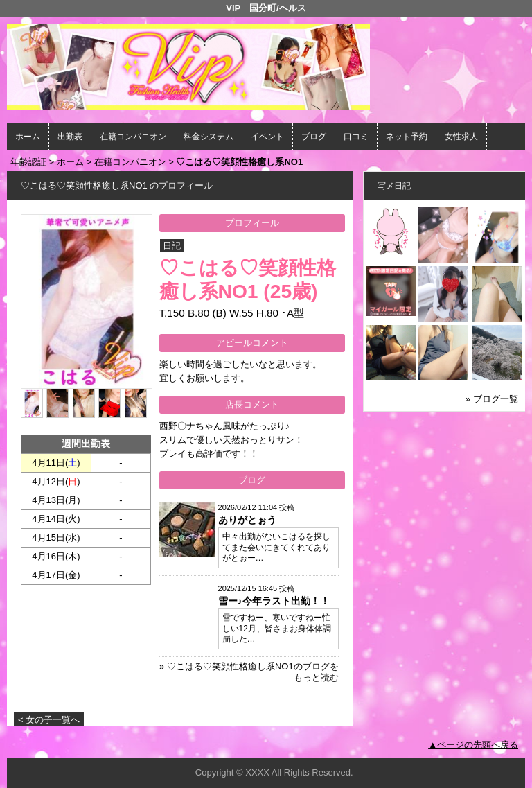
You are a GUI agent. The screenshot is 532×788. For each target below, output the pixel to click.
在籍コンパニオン (133, 137)
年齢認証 (28, 162)
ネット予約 (407, 137)
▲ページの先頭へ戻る (473, 745)
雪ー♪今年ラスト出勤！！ (274, 601)
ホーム (28, 137)
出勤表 (70, 137)
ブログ (314, 137)
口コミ (356, 137)
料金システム (209, 137)
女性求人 (461, 137)
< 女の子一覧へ (49, 720)
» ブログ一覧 (492, 399)
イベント (267, 137)
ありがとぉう (247, 520)
